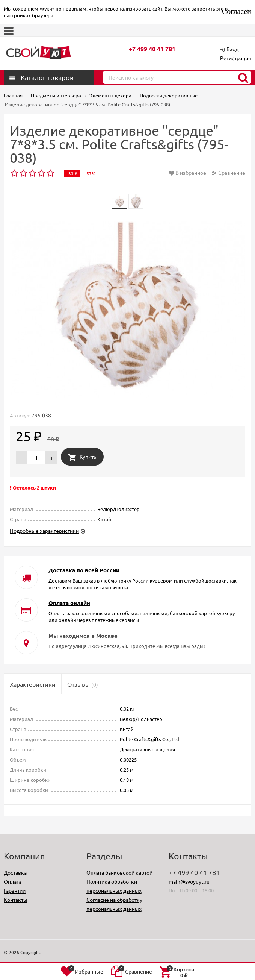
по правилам (71, 8)
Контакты (16, 900)
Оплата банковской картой (119, 872)
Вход (232, 49)
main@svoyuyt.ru (189, 881)
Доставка (15, 872)
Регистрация (236, 58)
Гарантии (15, 890)
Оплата (13, 881)
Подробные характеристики (44, 531)
